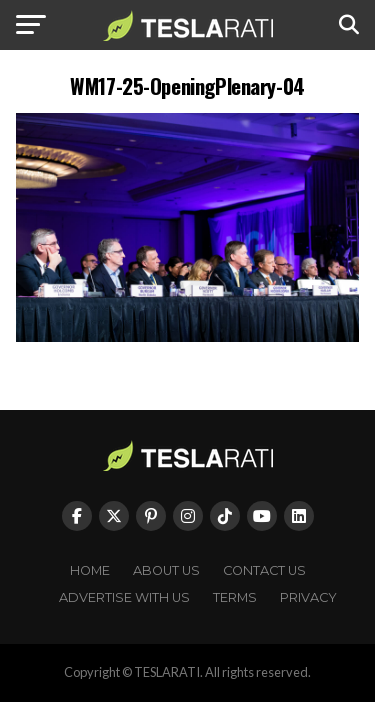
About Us (166, 570)
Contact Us (264, 570)
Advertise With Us (124, 597)
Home (90, 570)
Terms (235, 597)
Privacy (308, 597)
